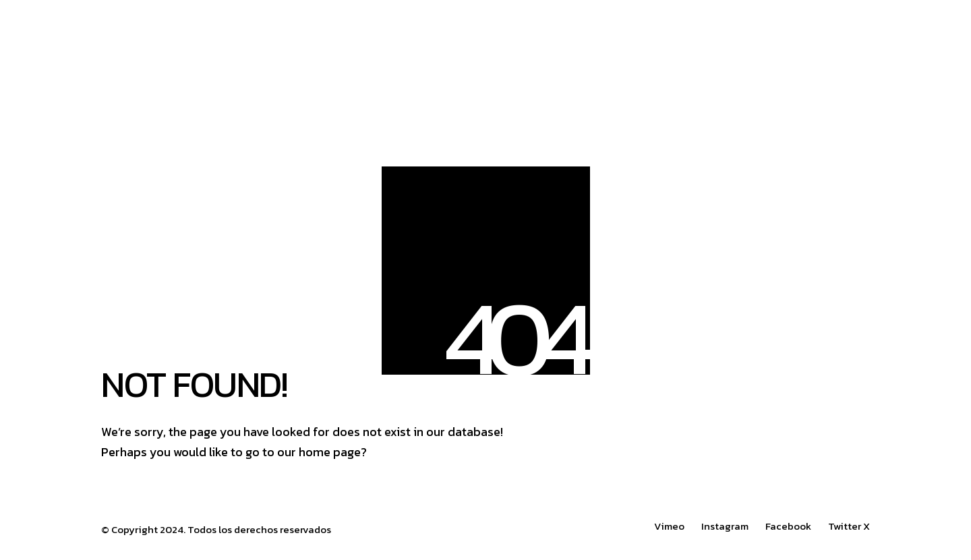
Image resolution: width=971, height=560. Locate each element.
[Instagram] (725, 526)
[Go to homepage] (303, 48)
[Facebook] (788, 526)
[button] (862, 48)
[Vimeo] (669, 526)
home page (330, 452)
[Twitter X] (849, 526)
